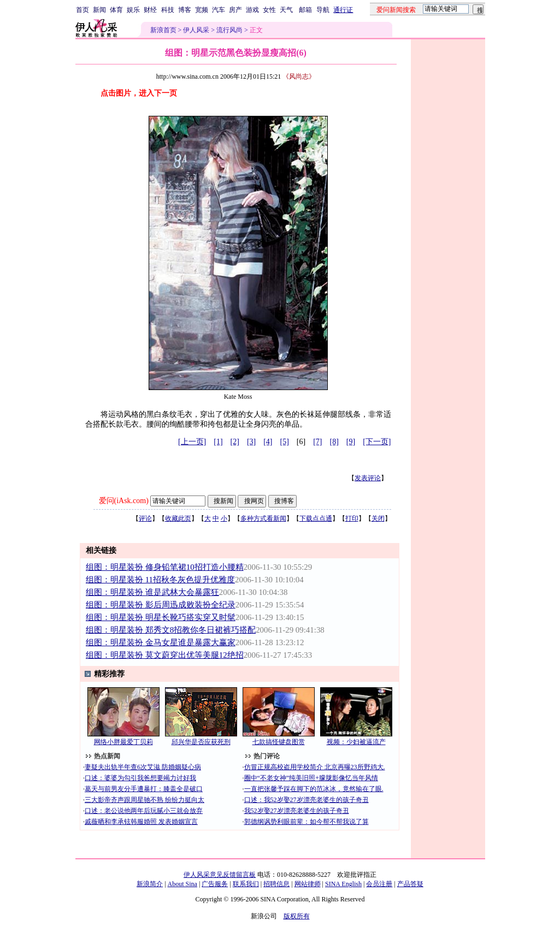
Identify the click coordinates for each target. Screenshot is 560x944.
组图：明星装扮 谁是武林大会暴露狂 (152, 592)
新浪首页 (163, 30)
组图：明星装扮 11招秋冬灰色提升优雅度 (160, 580)
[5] (285, 442)
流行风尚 (229, 30)
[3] (251, 442)
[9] (351, 442)
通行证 (343, 10)
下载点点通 (316, 518)
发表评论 (368, 478)
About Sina (182, 884)
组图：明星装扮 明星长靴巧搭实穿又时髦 (161, 617)
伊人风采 (196, 30)
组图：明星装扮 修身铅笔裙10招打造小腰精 (165, 567)
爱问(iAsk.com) (124, 501)
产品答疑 (410, 884)
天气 (286, 10)
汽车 (219, 10)
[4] (268, 442)
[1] (218, 442)
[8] (334, 442)
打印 (352, 518)
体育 (116, 10)
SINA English (343, 884)
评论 (145, 518)
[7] (317, 442)
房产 (235, 10)
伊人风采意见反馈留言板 (220, 875)
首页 (82, 10)
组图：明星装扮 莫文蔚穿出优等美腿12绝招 (165, 655)
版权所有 (297, 916)
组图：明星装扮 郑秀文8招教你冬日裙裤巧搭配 (171, 630)
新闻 (99, 10)
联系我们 (246, 884)
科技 (168, 10)
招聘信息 (276, 884)
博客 (185, 10)
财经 (150, 10)
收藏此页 (178, 518)
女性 (269, 10)
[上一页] (192, 442)
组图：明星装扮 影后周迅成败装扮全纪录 (161, 605)
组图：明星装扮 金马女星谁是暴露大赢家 (161, 642)
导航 (323, 10)
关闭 (378, 518)
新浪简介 (150, 884)
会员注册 (379, 884)
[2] (235, 442)
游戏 (252, 10)
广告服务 (215, 884)
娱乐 (133, 10)
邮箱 (305, 10)
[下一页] (377, 442)
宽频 (202, 10)
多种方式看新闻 (263, 518)
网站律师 (308, 884)
